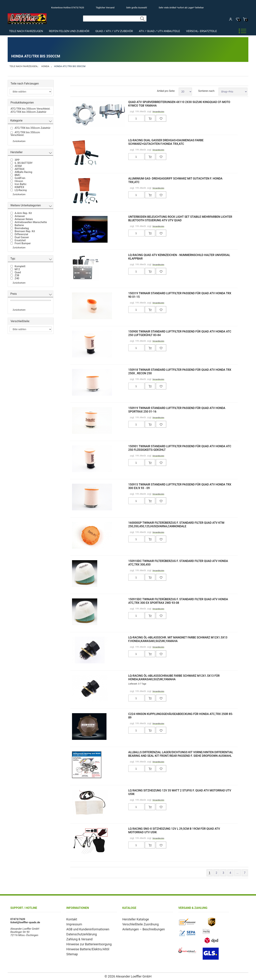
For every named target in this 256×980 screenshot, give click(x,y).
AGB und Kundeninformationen (85, 928)
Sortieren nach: (207, 91)
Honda (45, 66)
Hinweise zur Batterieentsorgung (86, 942)
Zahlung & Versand (78, 938)
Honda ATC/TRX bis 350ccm (70, 66)
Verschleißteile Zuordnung (138, 924)
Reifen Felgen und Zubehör (69, 31)
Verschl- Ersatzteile (202, 31)
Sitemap (71, 952)
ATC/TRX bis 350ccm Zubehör (28, 112)
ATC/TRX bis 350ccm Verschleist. (30, 109)
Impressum (73, 924)
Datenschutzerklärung (79, 933)
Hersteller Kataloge (134, 919)
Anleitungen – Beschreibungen (140, 928)
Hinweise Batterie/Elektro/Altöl (85, 947)
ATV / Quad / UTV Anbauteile (159, 31)
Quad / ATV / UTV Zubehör (114, 31)
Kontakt (71, 919)
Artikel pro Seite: (166, 91)
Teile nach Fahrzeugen (26, 31)
